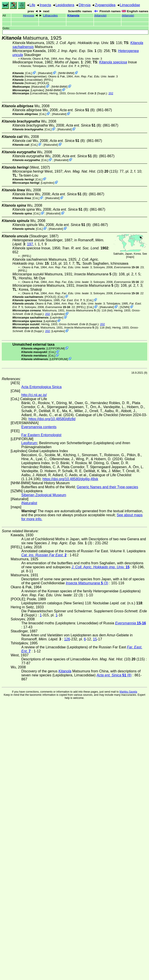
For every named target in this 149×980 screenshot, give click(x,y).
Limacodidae (130, 5)
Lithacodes (50, 15)
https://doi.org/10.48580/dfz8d (52, 419)
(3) (80, 51)
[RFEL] (85, 66)
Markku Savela (128, 692)
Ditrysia (84, 5)
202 (111, 93)
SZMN (125, 307)
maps (130, 257)
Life (32, 5)
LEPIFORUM (56, 348)
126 (67, 639)
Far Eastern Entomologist (41, 435)
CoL (29, 73)
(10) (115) (91, 171)
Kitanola (74, 15)
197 (30, 244)
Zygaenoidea (105, 5)
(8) (77, 110)
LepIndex (37, 90)
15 (95, 639)
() (100, 15)
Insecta (45, 5)
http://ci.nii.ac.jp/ (34, 395)
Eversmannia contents (39, 427)
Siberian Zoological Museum (44, 495)
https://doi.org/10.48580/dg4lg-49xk (70, 479)
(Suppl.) (87, 93)
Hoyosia (29, 15)
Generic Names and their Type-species (107, 487)
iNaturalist (45, 73)
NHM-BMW (66, 73)
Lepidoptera (65, 5)
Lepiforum (29, 443)
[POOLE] (43, 83)
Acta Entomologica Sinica (41, 387)
